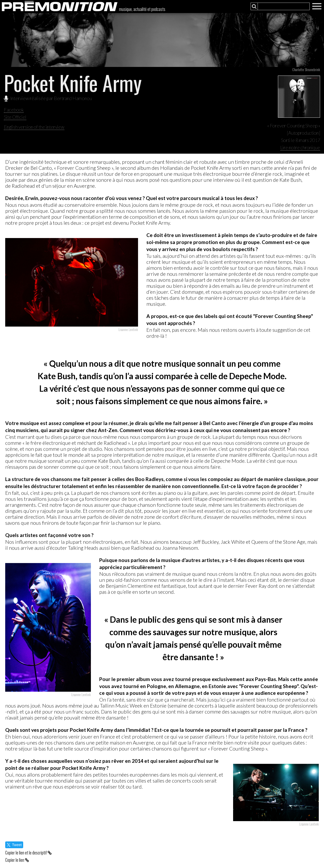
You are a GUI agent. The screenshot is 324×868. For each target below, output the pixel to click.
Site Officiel (15, 117)
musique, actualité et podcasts (142, 9)
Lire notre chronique (300, 147)
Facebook (14, 110)
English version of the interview (34, 127)
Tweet (14, 845)
